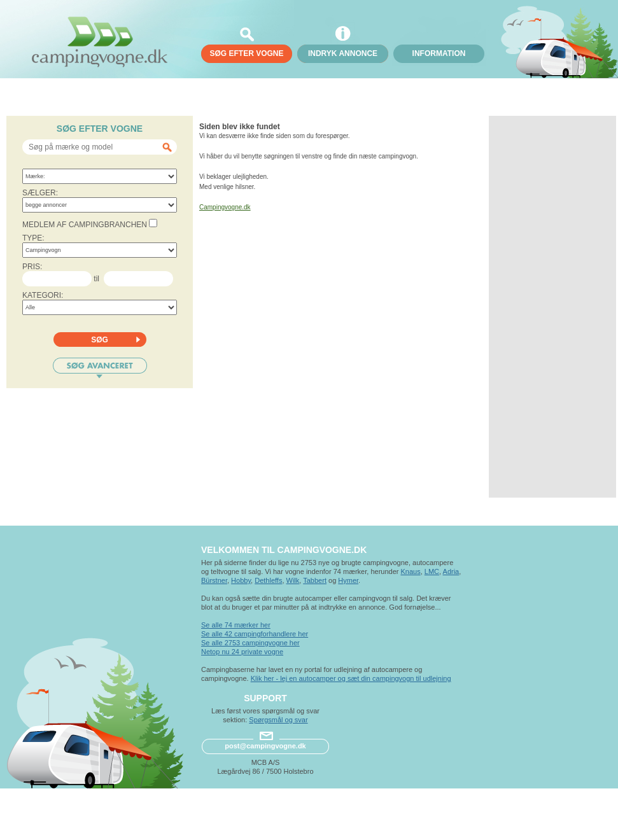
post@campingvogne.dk (265, 746)
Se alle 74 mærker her (236, 625)
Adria (451, 571)
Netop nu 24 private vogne (242, 652)
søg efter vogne (246, 53)
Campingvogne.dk (225, 207)
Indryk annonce (343, 53)
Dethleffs (268, 580)
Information (439, 53)
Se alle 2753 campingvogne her (250, 643)
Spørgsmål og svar (278, 720)
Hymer (348, 580)
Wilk (293, 580)
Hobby (241, 580)
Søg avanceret (100, 368)
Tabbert (315, 580)
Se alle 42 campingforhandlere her (255, 634)
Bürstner (214, 580)
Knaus (410, 571)
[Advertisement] (552, 307)
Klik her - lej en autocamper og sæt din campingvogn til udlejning (351, 678)
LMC (432, 571)
